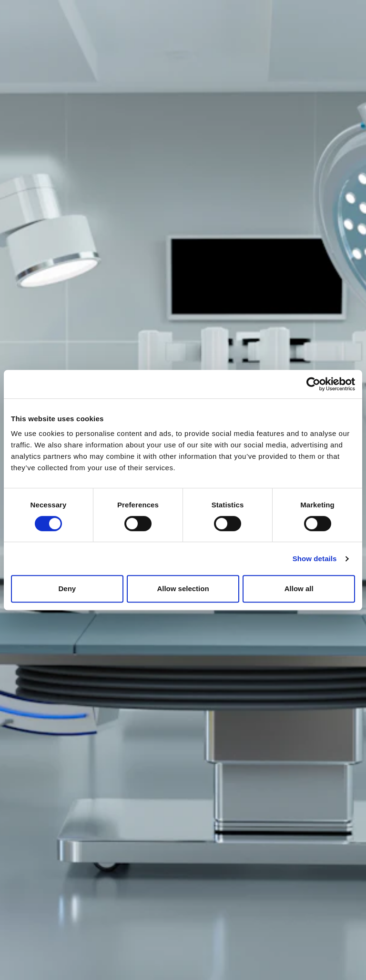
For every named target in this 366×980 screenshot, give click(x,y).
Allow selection (183, 589)
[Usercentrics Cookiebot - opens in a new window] (313, 384)
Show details (315, 559)
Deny (67, 589)
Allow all (299, 589)
